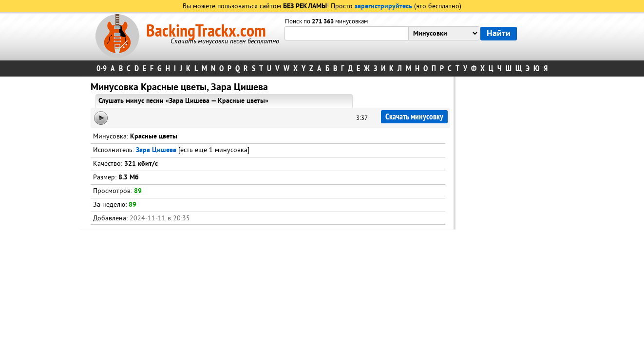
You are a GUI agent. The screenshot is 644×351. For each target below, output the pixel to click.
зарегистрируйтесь (383, 7)
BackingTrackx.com (206, 31)
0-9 (102, 68)
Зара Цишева (156, 150)
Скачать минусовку (414, 117)
